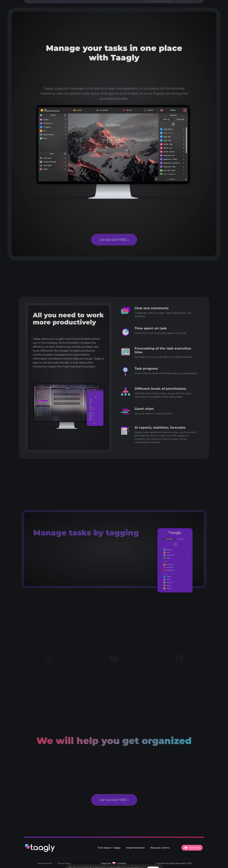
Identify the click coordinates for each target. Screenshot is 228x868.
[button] (111, 213)
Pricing (130, 7)
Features (92, 7)
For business (111, 7)
